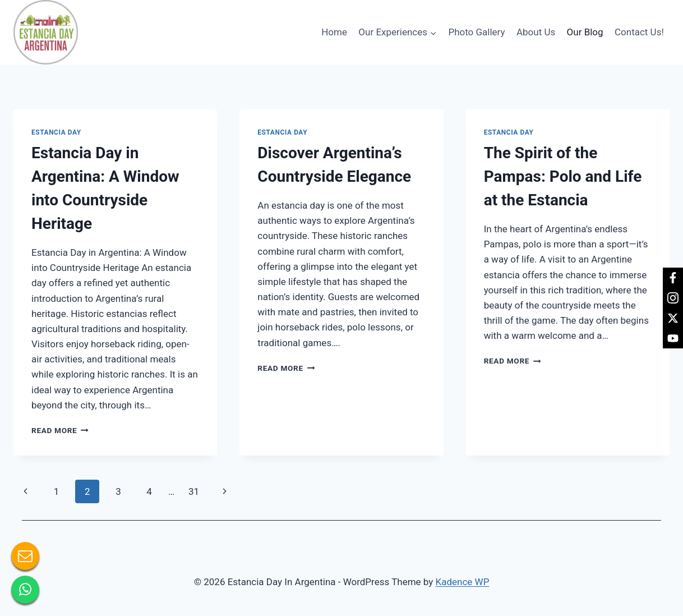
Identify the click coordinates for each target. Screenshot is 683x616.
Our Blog (585, 32)
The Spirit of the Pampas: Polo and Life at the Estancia (563, 176)
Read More (60, 430)
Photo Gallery (476, 32)
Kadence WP (463, 582)
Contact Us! (639, 32)
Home (334, 32)
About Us (536, 32)
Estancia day (56, 132)
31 (194, 491)
